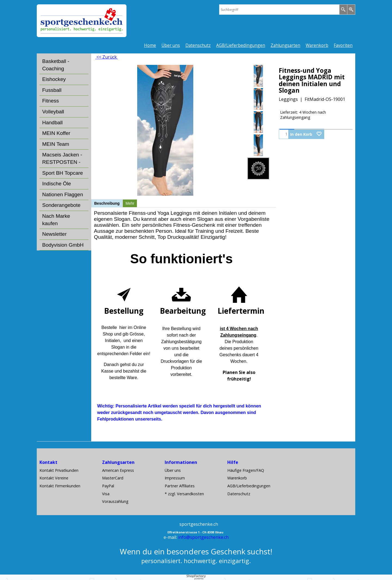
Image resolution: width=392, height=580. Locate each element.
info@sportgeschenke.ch (203, 537)
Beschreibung (107, 203)
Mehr (130, 203)
